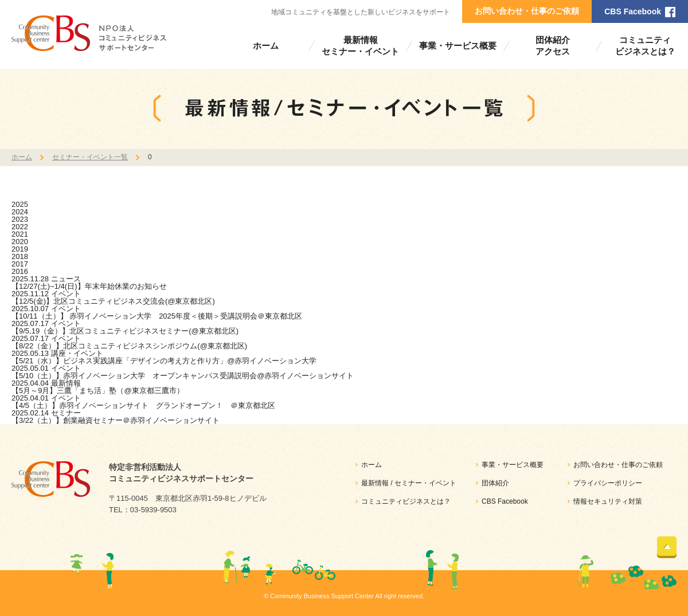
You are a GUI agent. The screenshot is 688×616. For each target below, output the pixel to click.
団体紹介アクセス (553, 46)
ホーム (266, 46)
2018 (20, 256)
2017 (20, 264)
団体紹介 (495, 483)
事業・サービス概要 (458, 46)
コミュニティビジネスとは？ (645, 46)
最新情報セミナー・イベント (360, 46)
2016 (20, 271)
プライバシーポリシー (608, 483)
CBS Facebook (633, 11)
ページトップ (667, 546)
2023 (20, 219)
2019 (20, 249)
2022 (20, 227)
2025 (20, 204)
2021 (20, 234)
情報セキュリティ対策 (608, 501)
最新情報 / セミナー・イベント (409, 483)
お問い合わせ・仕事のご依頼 (527, 11)
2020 (20, 242)
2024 (20, 212)
